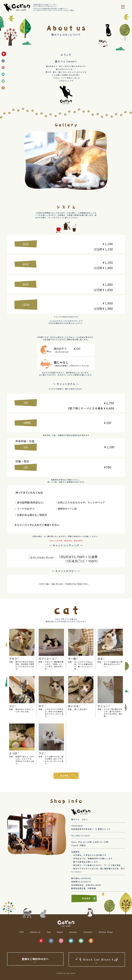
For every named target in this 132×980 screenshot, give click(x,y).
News (60, 932)
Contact (88, 932)
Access (73, 932)
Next (127, 160)
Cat (49, 932)
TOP (22, 932)
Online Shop (106, 932)
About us (35, 932)
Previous (6, 160)
